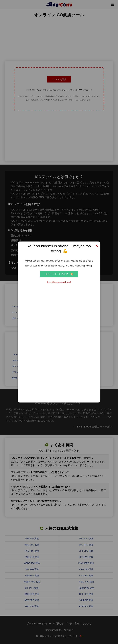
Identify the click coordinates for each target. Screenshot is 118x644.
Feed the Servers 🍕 (59, 274)
